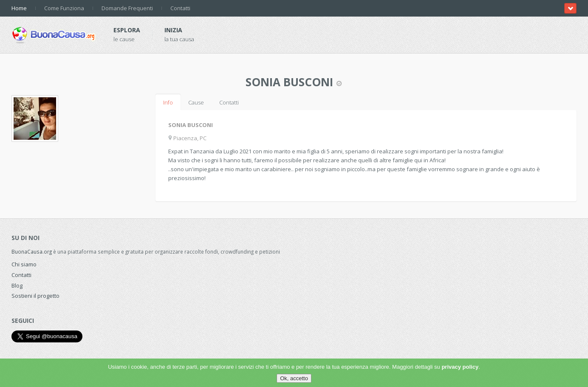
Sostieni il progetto (35, 296)
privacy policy (460, 367)
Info (168, 102)
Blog (17, 285)
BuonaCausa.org (32, 251)
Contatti (180, 8)
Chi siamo (24, 264)
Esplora (127, 30)
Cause (196, 102)
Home (19, 8)
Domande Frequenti (127, 8)
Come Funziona (64, 8)
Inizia (173, 30)
